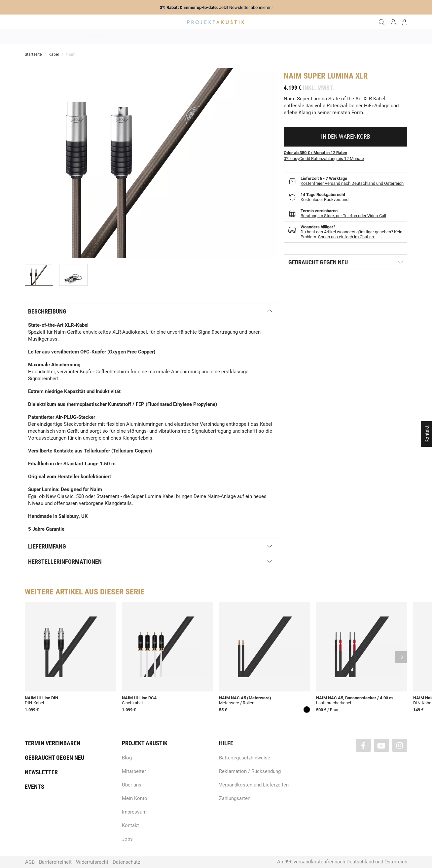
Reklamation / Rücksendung (250, 771)
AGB (30, 862)
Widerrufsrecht (92, 862)
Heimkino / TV (244, 36)
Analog (179, 36)
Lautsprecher (280, 36)
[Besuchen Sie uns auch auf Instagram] (400, 745)
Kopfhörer (313, 36)
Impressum (134, 812)
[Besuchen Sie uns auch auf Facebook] (363, 745)
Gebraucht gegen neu (54, 758)
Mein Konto (135, 798)
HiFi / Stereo (208, 36)
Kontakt (130, 825)
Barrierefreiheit (55, 862)
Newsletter (41, 772)
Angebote (97, 36)
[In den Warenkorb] (345, 137)
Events (35, 787)
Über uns (132, 785)
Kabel (339, 36)
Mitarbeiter (134, 771)
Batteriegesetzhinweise (245, 758)
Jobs (127, 839)
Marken (154, 36)
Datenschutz (126, 862)
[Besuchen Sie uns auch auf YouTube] (381, 745)
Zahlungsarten (235, 798)
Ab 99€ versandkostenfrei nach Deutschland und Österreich (342, 862)
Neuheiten (126, 36)
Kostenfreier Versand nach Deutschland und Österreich (352, 183)
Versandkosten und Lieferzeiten (254, 785)
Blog (127, 758)
